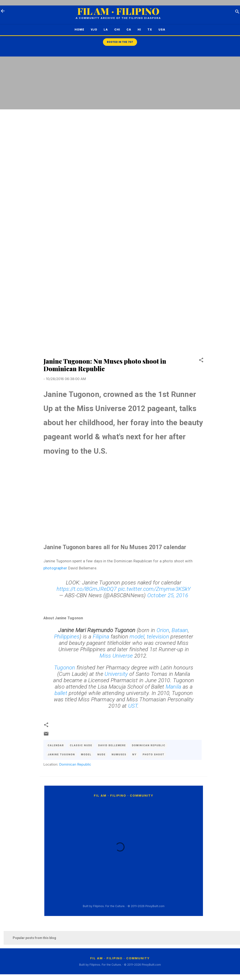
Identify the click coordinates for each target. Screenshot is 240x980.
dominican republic (149, 745)
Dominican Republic (75, 764)
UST (133, 706)
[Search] (237, 12)
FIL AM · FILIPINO (118, 11)
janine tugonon (61, 754)
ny (134, 754)
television (159, 637)
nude (102, 754)
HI (137, 30)
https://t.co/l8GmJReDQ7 (87, 589)
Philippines (67, 637)
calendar (56, 745)
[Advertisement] (222, 132)
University (117, 674)
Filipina (102, 637)
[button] (201, 361)
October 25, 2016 (168, 595)
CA (127, 30)
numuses (119, 754)
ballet (62, 693)
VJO (92, 30)
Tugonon (65, 668)
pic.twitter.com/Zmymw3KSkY (154, 589)
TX (147, 30)
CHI (115, 30)
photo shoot (154, 754)
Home (77, 30)
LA (104, 30)
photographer (56, 568)
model (137, 637)
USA (164, 30)
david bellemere (112, 745)
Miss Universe (116, 656)
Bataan (180, 630)
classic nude (81, 745)
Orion (163, 630)
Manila (174, 687)
